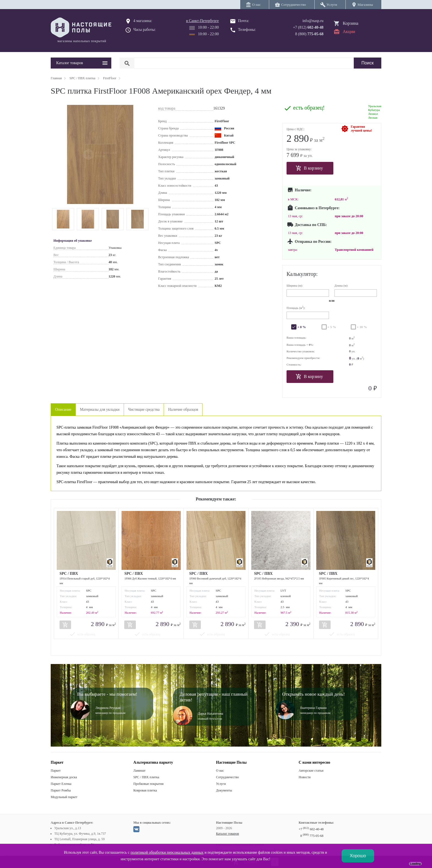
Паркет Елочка (61, 784)
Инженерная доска (64, 777)
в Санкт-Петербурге (202, 21)
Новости (305, 777)
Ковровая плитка (145, 790)
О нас (220, 771)
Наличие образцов (183, 409)
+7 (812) (308, 27)
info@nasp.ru (313, 21)
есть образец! (309, 108)
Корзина (351, 23)
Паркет (56, 771)
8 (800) (309, 34)
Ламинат (139, 771)
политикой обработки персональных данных (167, 852)
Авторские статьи (311, 771)
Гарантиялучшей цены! (361, 129)
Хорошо (358, 856)
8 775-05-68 (312, 836)
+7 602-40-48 (311, 829)
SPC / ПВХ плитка (146, 777)
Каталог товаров (227, 834)
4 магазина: (143, 21)
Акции (349, 32)
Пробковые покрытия (148, 784)
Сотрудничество (227, 777)
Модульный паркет (64, 797)
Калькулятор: (302, 274)
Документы (224, 790)
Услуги (221, 784)
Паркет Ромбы (61, 790)
